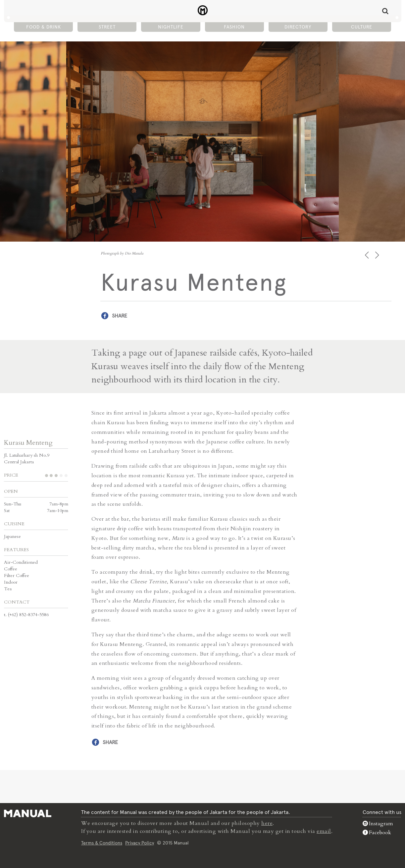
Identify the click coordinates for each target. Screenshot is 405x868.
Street (107, 27)
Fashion (234, 27)
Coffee (11, 569)
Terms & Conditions (102, 843)
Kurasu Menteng (28, 443)
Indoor (11, 582)
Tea (8, 589)
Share (120, 316)
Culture (362, 27)
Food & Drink (44, 27)
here (267, 823)
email (324, 831)
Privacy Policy (140, 843)
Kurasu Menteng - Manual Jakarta (202, 10)
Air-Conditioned (21, 562)
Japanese (12, 536)
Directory (298, 27)
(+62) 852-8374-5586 (28, 615)
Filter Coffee (17, 576)
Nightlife (171, 27)
